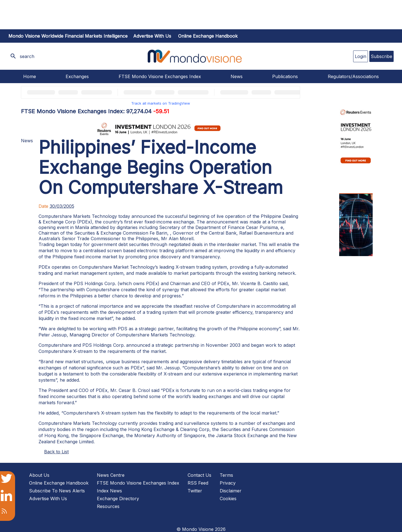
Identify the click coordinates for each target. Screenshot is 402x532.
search (27, 56)
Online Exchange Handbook (208, 36)
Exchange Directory (118, 499)
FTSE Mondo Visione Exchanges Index (160, 76)
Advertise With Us (48, 499)
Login (361, 56)
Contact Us (199, 475)
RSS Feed (198, 483)
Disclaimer (231, 491)
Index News (109, 491)
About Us (39, 475)
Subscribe (381, 56)
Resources (108, 506)
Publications (285, 76)
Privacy (228, 483)
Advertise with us (152, 36)
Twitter (195, 491)
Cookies (228, 499)
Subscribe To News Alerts (57, 491)
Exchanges (77, 76)
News (237, 76)
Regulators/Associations (353, 76)
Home (30, 76)
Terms (226, 475)
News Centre (111, 475)
